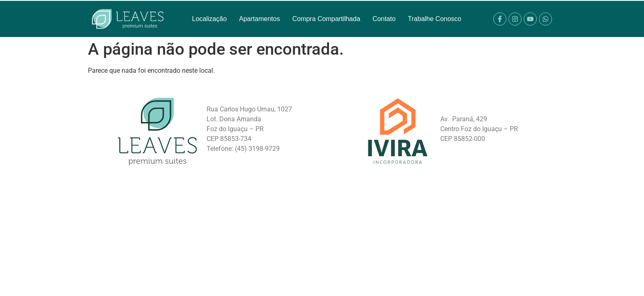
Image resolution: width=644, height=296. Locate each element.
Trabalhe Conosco (435, 14)
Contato (384, 14)
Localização (210, 14)
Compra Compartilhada (326, 14)
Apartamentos (260, 14)
